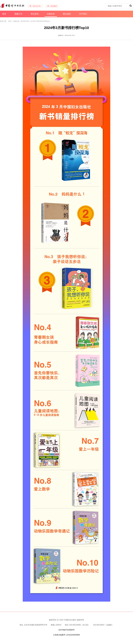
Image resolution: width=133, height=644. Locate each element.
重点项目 (67, 14)
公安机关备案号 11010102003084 (66, 635)
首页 (4, 14)
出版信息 (51, 15)
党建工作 (18, 14)
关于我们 (83, 14)
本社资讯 (35, 14)
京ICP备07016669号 (66, 630)
